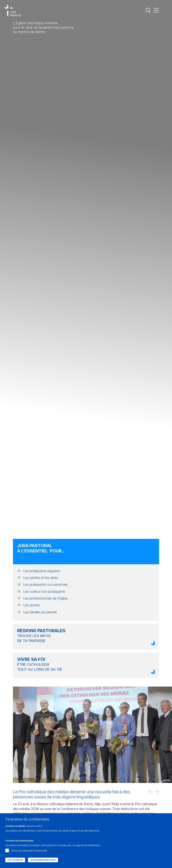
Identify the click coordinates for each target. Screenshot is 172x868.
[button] (150, 792)
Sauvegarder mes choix (43, 860)
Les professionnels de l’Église (45, 598)
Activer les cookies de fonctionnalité (29, 851)
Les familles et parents (40, 612)
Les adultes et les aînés (41, 578)
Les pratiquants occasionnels (45, 584)
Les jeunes (31, 605)
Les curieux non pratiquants (44, 591)
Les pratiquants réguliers (42, 571)
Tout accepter (15, 860)
